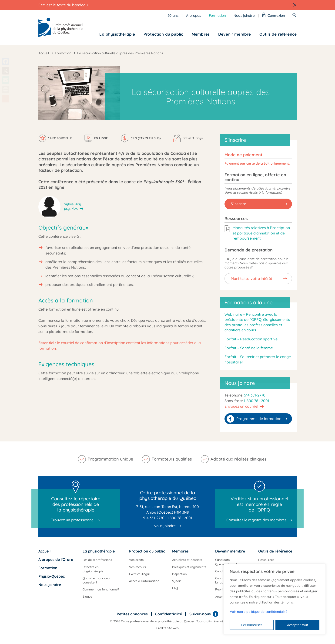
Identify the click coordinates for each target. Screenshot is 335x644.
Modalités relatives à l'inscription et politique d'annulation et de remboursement (261, 233)
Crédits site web (167, 628)
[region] (275, 599)
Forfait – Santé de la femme (249, 348)
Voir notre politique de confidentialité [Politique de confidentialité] (259, 612)
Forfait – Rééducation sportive (251, 339)
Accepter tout (298, 625)
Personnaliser (252, 625)
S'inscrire (238, 204)
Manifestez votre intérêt (251, 278)
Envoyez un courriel (241, 406)
